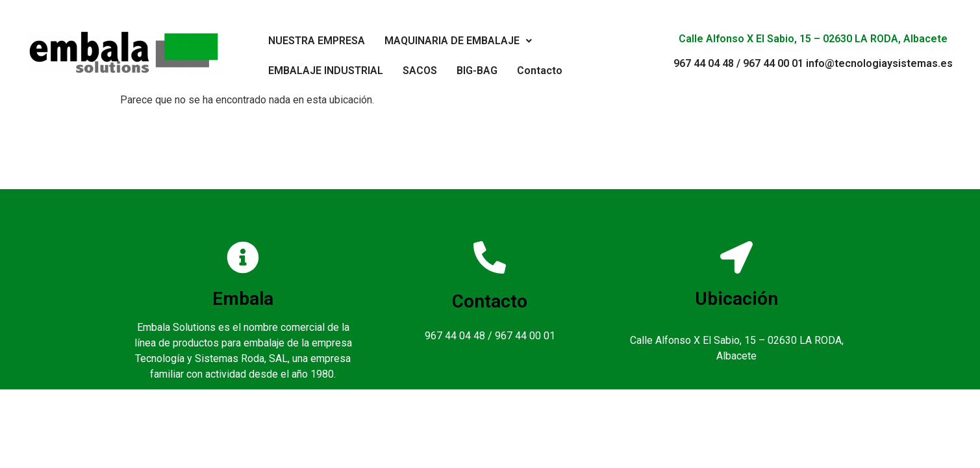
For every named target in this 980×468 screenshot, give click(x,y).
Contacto (540, 71)
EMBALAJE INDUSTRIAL (326, 71)
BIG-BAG (477, 71)
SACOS (420, 71)
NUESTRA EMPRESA (317, 41)
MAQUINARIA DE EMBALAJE (458, 41)
